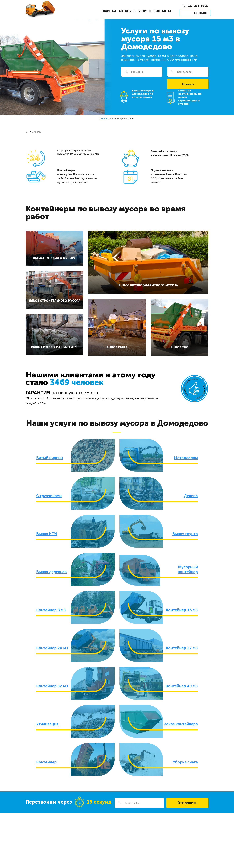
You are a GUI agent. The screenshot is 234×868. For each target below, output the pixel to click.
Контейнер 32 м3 (52, 686)
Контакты (162, 11)
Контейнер (46, 762)
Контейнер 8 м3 (51, 610)
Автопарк (127, 11)
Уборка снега (185, 762)
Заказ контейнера (181, 724)
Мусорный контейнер (188, 569)
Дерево (191, 496)
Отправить (188, 84)
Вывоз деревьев (51, 572)
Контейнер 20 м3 (52, 648)
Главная (109, 11)
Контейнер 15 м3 (182, 610)
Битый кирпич (50, 458)
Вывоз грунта (185, 534)
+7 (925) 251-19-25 (195, 6)
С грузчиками (49, 496)
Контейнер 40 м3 (182, 686)
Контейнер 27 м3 (182, 648)
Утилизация (47, 724)
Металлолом (186, 458)
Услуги (145, 11)
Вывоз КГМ (47, 534)
